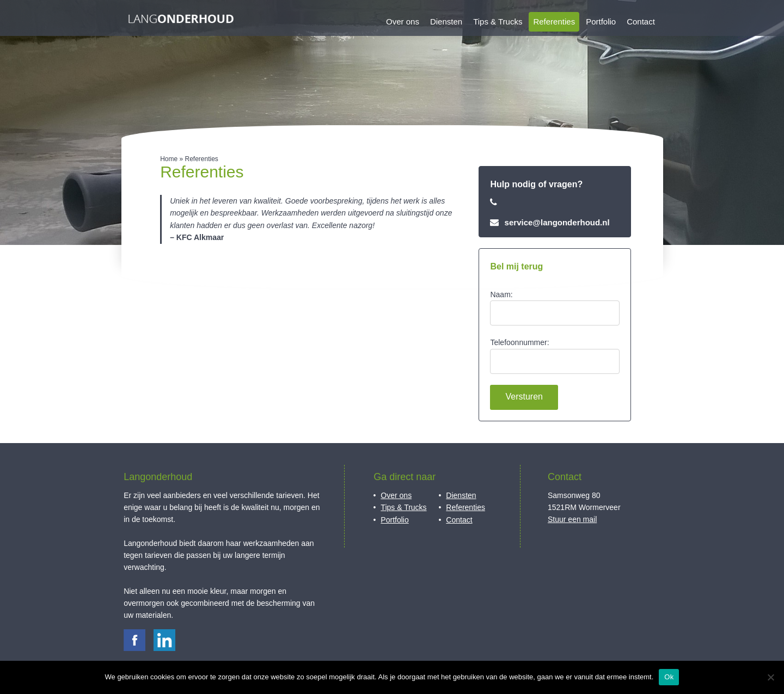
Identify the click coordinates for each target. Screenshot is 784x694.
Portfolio (601, 22)
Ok (669, 677)
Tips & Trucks (498, 22)
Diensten (446, 22)
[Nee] (770, 677)
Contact (641, 22)
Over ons (403, 22)
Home (169, 159)
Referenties (554, 22)
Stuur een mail (572, 519)
